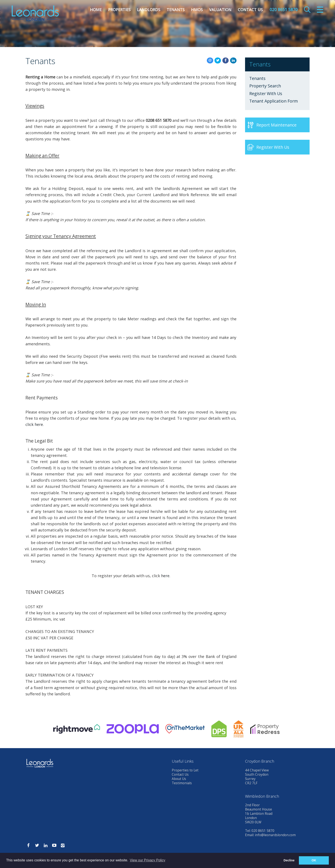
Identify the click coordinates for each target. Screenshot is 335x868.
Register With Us (266, 94)
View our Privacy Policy (147, 860)
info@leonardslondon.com (275, 835)
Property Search (265, 86)
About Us (179, 779)
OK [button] (314, 860)
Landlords (149, 10)
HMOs (197, 10)
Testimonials (182, 783)
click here (34, 424)
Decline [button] (289, 860)
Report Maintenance (276, 125)
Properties (119, 10)
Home (96, 10)
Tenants (176, 10)
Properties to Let (185, 770)
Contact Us (250, 10)
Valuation (220, 10)
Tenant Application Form (274, 101)
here (165, 576)
